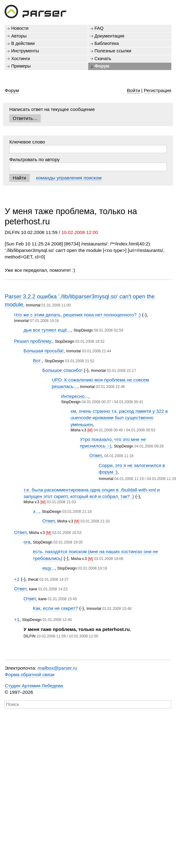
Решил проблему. (33, 341)
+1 (17, 579)
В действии (23, 43)
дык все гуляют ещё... (47, 330)
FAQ (99, 28)
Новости (20, 28)
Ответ (96, 455)
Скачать (103, 59)
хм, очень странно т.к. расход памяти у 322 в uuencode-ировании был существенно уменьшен (119, 418)
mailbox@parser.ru (58, 668)
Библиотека (107, 43)
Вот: (37, 361)
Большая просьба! (44, 351)
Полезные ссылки (113, 51)
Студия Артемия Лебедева (34, 686)
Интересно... (75, 396)
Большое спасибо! (62, 370)
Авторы (19, 36)
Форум (102, 66)
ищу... (49, 568)
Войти (133, 90)
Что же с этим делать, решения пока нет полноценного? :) (77, 315)
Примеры (21, 66)
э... (36, 511)
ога (27, 542)
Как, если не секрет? (55, 608)
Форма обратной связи (30, 674)
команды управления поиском (69, 178)
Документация (109, 36)
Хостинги (21, 59)
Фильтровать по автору (34, 159)
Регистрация (158, 90)
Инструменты (25, 51)
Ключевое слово (27, 142)
